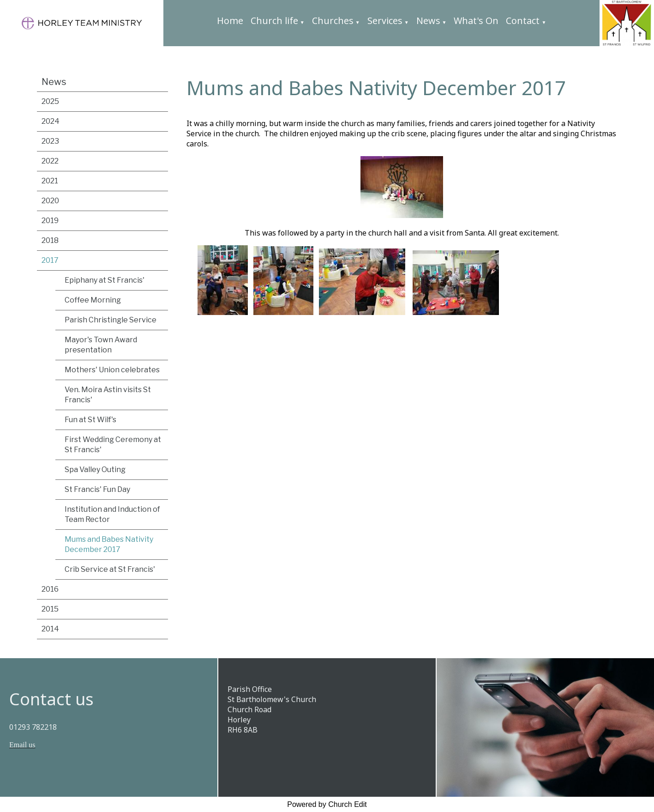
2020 (50, 201)
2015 (50, 609)
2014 (50, 629)
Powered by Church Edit (327, 804)
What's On (476, 21)
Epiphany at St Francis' (105, 280)
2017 (50, 260)
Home (230, 21)
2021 (50, 181)
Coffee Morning (93, 300)
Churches (333, 21)
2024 (51, 121)
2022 (50, 161)
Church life (274, 21)
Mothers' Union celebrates (112, 370)
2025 (50, 101)
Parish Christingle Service (111, 320)
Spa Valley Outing (95, 470)
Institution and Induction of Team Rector (112, 514)
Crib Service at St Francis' (110, 569)
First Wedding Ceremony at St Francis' (113, 445)
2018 (50, 240)
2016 (50, 589)
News (428, 21)
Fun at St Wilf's (90, 420)
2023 (50, 141)
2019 (50, 221)
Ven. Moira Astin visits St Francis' (108, 395)
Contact (523, 21)
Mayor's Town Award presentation (101, 345)
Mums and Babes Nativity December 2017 (109, 544)
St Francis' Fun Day (97, 489)
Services (385, 21)
